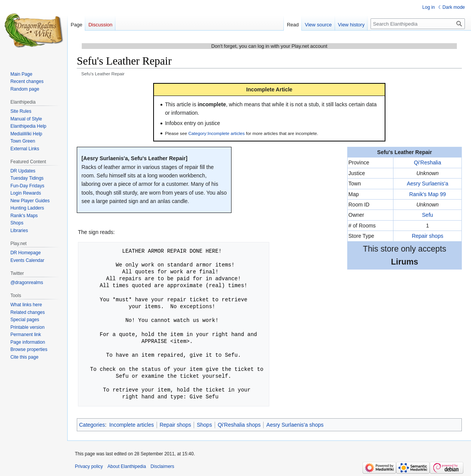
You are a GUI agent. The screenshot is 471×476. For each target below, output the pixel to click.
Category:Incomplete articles (217, 133)
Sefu (428, 215)
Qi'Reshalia (428, 162)
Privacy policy (89, 466)
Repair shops (428, 236)
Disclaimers (162, 466)
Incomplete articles (132, 425)
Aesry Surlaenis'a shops (295, 425)
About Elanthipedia (127, 466)
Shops (204, 425)
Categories (92, 425)
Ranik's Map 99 (427, 194)
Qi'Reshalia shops (239, 425)
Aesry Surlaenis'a (428, 184)
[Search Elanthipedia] (418, 24)
